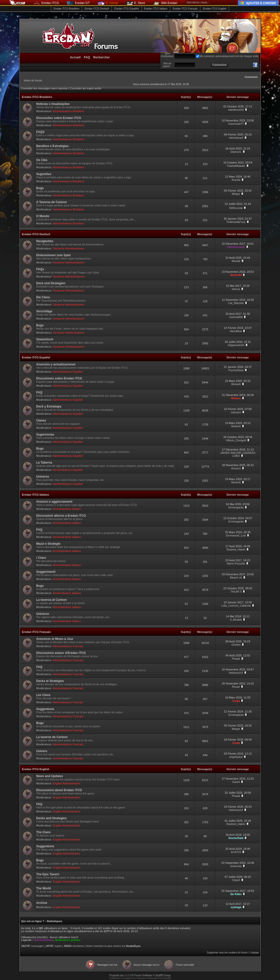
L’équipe (254, 953)
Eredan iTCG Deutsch (97, 9)
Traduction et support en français (127, 978)
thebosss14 (236, 673)
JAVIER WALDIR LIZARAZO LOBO (238, 454)
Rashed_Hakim (236, 549)
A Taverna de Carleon (52, 202)
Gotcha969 (236, 317)
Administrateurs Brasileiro (69, 111)
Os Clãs (42, 160)
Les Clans (43, 695)
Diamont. (236, 152)
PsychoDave (236, 370)
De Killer (236, 894)
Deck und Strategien (51, 283)
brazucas (236, 866)
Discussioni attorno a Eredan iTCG (61, 516)
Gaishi (236, 782)
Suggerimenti (46, 572)
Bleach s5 (236, 578)
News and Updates (50, 776)
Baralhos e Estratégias (53, 146)
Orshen (236, 645)
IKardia (236, 180)
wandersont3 (236, 110)
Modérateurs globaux (68, 940)
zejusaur (236, 412)
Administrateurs (44, 940)
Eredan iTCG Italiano (156, 9)
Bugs (40, 188)
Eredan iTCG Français (185, 9)
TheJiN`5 (236, 592)
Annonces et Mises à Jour (55, 639)
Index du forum (33, 81)
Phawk (236, 659)
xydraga (236, 907)
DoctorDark (236, 838)
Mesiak (236, 261)
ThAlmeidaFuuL (236, 222)
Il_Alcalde (236, 620)
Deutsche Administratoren (69, 248)
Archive (42, 903)
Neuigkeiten (45, 241)
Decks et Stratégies (50, 681)
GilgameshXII (236, 345)
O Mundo (43, 216)
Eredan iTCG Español (126, 9)
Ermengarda (236, 507)
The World (44, 888)
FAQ (39, 392)
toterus (236, 289)
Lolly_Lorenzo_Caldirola (236, 606)
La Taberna (44, 463)
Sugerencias (45, 435)
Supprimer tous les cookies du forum (227, 953)
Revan (236, 687)
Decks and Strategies (52, 818)
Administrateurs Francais (68, 646)
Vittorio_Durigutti (236, 440)
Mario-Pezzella (236, 564)
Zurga (236, 701)
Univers (42, 751)
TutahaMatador (236, 166)
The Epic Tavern (48, 874)
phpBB (128, 975)
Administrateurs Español (68, 372)
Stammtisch (45, 339)
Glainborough (236, 247)
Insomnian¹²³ (236, 124)
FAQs (40, 269)
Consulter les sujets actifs (86, 88)
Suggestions (45, 709)
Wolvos (236, 398)
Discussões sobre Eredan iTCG (59, 118)
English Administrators (67, 783)
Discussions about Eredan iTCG (59, 790)
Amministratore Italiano (67, 509)
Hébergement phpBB (159, 978)
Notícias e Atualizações (53, 104)
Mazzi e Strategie (49, 544)
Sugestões (44, 174)
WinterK (236, 384)
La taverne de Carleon (52, 737)
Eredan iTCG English (215, 9)
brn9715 (236, 852)
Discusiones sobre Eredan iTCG (59, 378)
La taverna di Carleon (52, 600)
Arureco (236, 468)
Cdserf (236, 880)
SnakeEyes (133, 946)
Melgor (236, 194)
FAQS (40, 132)
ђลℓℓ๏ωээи (236, 208)
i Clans (41, 558)
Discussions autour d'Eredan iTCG (61, 653)
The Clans (43, 832)
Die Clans (43, 297)
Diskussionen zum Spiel (54, 255)
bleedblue (236, 331)
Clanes (41, 421)
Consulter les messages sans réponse (44, 88)
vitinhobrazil (236, 138)
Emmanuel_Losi (236, 535)
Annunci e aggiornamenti (54, 502)
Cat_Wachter (236, 303)
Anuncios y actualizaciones (56, 364)
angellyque (236, 757)
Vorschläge (44, 311)
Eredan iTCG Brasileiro (67, 9)
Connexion (251, 77)
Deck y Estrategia (49, 406)
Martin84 (236, 275)
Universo (43, 477)
